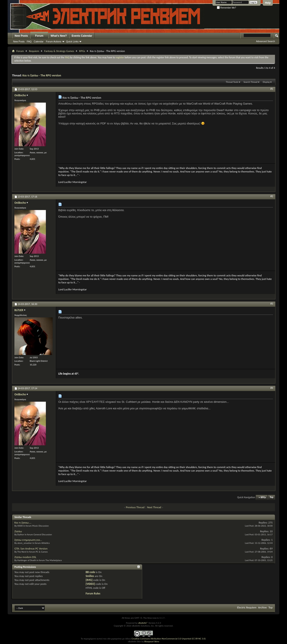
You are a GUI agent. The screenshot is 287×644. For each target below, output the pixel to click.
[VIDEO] (90, 584)
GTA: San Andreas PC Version (31, 548)
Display (266, 82)
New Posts (21, 36)
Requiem (34, 51)
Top (271, 497)
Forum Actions (54, 41)
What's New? (59, 36)
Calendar (39, 41)
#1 (272, 89)
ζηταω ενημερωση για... (28, 540)
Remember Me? (226, 8)
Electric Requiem (247, 607)
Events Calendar (82, 36)
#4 (272, 388)
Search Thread (251, 82)
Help (268, 3)
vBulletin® (143, 623)
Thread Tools (232, 82)
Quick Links (72, 41)
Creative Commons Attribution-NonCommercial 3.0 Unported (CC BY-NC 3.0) (169, 639)
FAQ (29, 41)
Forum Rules (93, 593)
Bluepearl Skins (152, 641)
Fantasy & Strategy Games (59, 51)
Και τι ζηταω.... (23, 523)
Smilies (90, 576)
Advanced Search (265, 41)
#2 (272, 196)
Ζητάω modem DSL (25, 557)
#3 (272, 304)
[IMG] (89, 580)
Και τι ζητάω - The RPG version (42, 75)
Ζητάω (18, 531)
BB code (90, 572)
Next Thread (154, 507)
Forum (39, 36)
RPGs (82, 51)
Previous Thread (135, 507)
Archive (262, 607)
